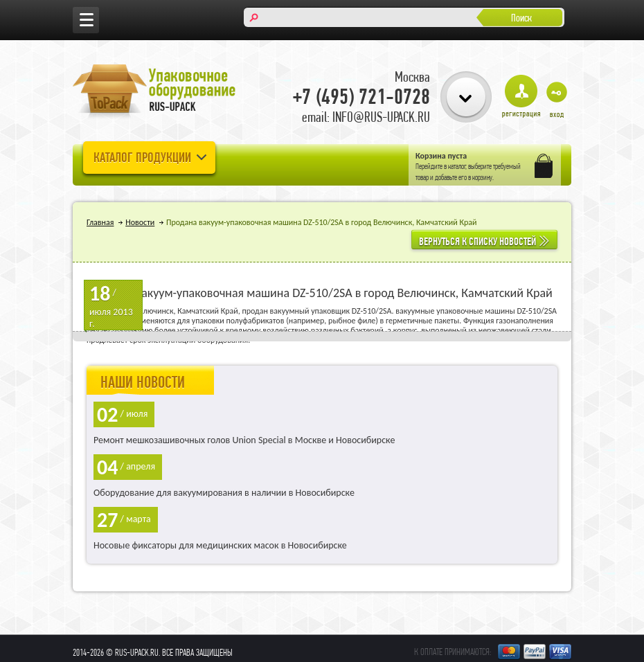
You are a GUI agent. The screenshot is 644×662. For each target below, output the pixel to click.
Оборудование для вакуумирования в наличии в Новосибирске (224, 493)
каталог (457, 166)
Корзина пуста (441, 156)
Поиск (521, 18)
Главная (100, 222)
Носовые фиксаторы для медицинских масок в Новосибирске (220, 545)
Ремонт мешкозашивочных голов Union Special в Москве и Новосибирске (244, 440)
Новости (140, 222)
